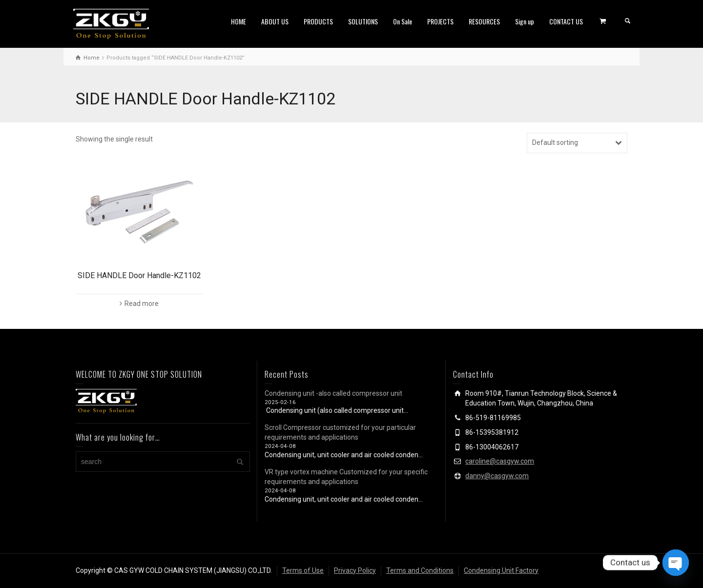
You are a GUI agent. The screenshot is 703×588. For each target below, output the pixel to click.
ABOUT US (275, 21)
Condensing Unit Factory (501, 570)
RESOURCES (484, 21)
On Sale (403, 21)
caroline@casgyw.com (500, 461)
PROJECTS (440, 21)
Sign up (525, 21)
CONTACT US (566, 21)
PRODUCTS (318, 21)
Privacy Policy (355, 570)
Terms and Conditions (420, 570)
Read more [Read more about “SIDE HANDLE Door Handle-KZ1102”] (142, 304)
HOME (238, 21)
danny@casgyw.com (497, 476)
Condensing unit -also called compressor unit (333, 393)
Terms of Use (303, 570)
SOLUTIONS (363, 21)
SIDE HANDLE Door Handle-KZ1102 (139, 275)
